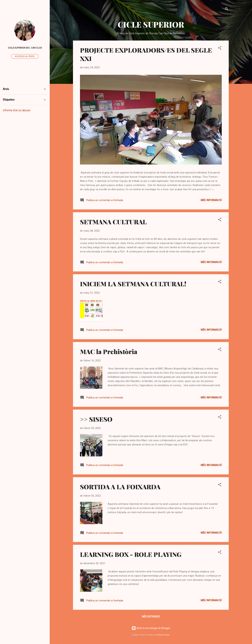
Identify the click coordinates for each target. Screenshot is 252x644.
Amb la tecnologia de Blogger (151, 628)
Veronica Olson (163, 635)
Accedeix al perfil (25, 56)
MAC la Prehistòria (109, 351)
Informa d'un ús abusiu (17, 110)
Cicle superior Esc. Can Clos (25, 48)
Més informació (211, 200)
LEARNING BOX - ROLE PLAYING (131, 554)
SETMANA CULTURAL (113, 222)
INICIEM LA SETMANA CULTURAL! (133, 284)
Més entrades (151, 617)
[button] (220, 48)
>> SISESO (96, 419)
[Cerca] (227, 10)
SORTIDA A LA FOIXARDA (120, 487)
